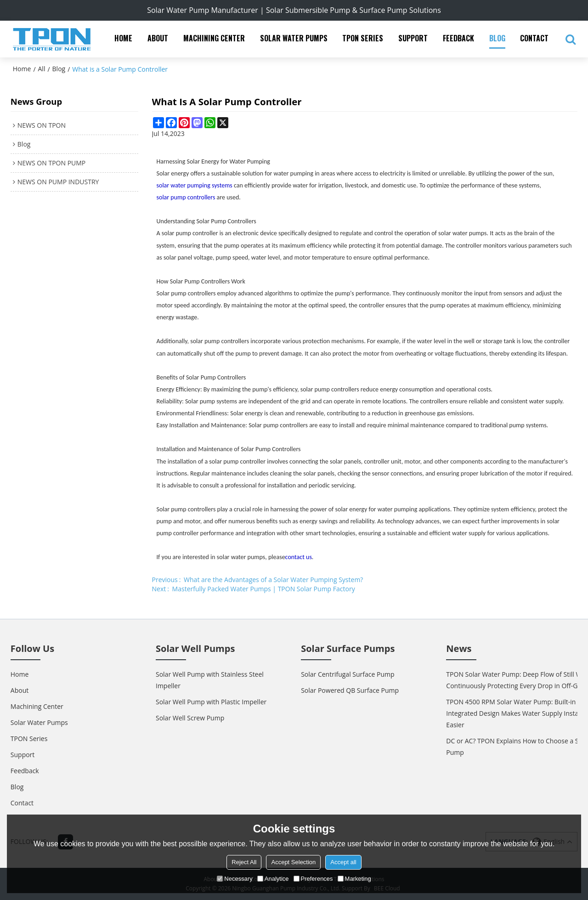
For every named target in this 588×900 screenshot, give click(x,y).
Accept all (343, 862)
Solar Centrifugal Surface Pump (348, 674)
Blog (497, 38)
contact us (299, 557)
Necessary (235, 879)
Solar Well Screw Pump (190, 718)
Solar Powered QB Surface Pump (350, 690)
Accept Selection (293, 862)
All (42, 69)
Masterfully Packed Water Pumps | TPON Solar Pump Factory (264, 589)
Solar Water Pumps (294, 38)
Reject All (244, 862)
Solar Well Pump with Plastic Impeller (211, 702)
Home (123, 38)
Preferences (313, 879)
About (158, 38)
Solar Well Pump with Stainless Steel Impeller (210, 680)
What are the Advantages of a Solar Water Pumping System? (273, 580)
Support (413, 38)
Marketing (354, 879)
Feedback (458, 38)
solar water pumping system (193, 185)
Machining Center (214, 38)
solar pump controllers (186, 197)
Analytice (273, 879)
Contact (534, 38)
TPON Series (363, 38)
